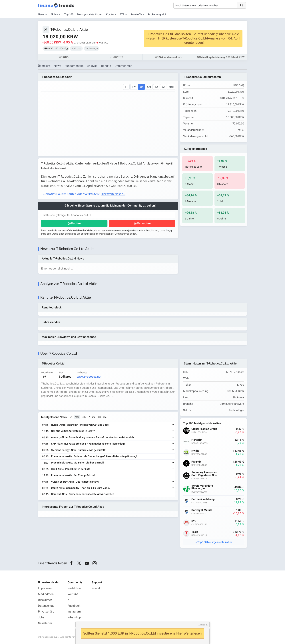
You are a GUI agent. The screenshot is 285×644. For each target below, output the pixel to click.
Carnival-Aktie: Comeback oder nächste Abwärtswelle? (83, 494)
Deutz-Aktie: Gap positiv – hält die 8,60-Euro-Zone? (81, 488)
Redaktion (74, 588)
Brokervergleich (157, 14)
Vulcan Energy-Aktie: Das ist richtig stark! (75, 482)
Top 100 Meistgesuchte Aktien (215, 542)
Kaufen (76, 223)
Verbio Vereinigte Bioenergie (202, 487)
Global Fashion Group (204, 429)
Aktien (54, 14)
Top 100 (69, 14)
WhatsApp (74, 617)
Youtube (73, 594)
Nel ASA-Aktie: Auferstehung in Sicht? (73, 431)
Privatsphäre (46, 612)
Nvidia (195, 451)
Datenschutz (46, 606)
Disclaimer (45, 600)
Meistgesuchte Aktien (90, 14)
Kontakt (97, 588)
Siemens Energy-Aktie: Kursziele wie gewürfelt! (78, 450)
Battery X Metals (202, 510)
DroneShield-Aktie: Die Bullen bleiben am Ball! (78, 463)
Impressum (45, 588)
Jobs (41, 617)
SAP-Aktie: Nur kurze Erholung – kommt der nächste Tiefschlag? (88, 444)
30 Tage (102, 417)
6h (71, 417)
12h (77, 417)
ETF (122, 14)
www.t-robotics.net (89, 377)
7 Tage (92, 417)
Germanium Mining (203, 499)
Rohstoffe (136, 14)
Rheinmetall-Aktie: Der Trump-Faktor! (73, 475)
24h (84, 417)
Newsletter (45, 623)
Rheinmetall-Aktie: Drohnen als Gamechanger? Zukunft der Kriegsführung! (94, 456)
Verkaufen (144, 223)
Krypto (110, 14)
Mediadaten (46, 594)
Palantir (196, 462)
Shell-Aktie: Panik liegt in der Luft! (71, 469)
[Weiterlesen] (173, 425)
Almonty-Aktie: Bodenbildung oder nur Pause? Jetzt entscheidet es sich (92, 437)
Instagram (74, 612)
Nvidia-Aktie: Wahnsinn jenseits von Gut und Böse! (80, 425)
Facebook (74, 606)
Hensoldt (197, 440)
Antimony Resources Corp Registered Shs (204, 474)
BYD (194, 521)
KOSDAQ (104, 43)
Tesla (195, 532)
